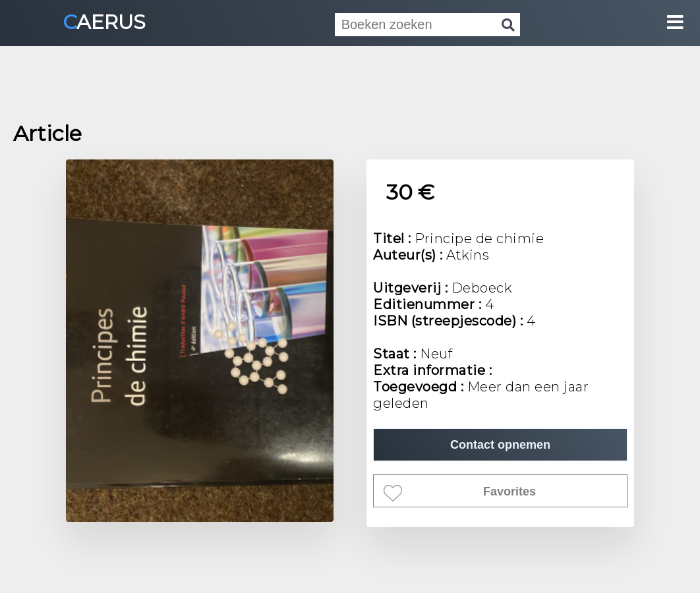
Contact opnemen (500, 445)
